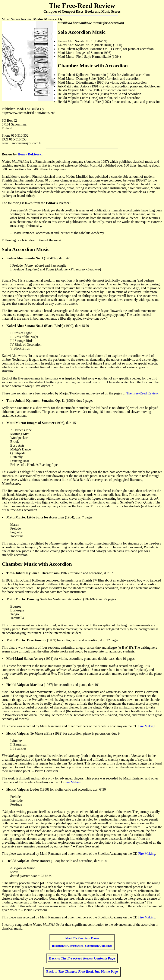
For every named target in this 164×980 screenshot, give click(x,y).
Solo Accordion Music (26, 249)
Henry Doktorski (30, 154)
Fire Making (147, 726)
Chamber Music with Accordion (37, 564)
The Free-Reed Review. (142, 393)
